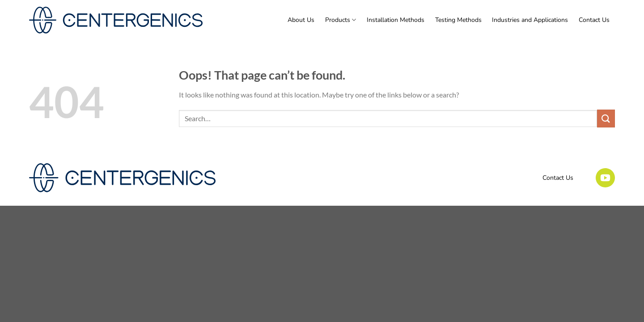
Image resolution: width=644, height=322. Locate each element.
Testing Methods (458, 20)
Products (341, 20)
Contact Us (594, 20)
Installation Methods (396, 20)
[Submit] (606, 118)
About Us (301, 20)
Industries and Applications (530, 20)
